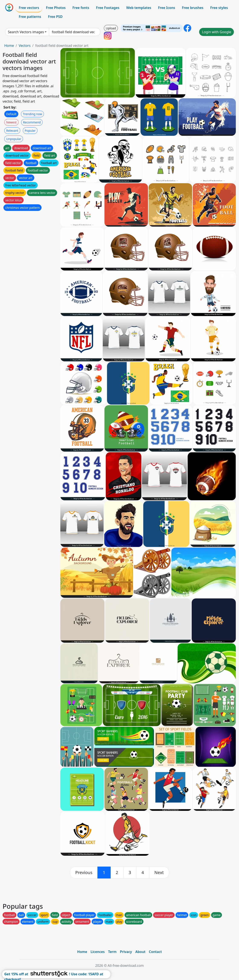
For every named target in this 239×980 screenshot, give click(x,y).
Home (9, 46)
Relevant (12, 131)
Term (112, 952)
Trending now (32, 114)
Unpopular (14, 139)
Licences (98, 952)
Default (11, 114)
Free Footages (108, 8)
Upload (111, 28)
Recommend (32, 122)
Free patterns (30, 17)
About (140, 952)
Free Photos (56, 8)
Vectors (25, 46)
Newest (11, 122)
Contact (155, 952)
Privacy (126, 952)
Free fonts (81, 8)
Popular (30, 131)
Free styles (219, 8)
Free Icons (167, 8)
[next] (159, 873)
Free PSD (55, 17)
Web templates (139, 8)
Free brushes (193, 8)
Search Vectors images (26, 32)
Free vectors (29, 8)
